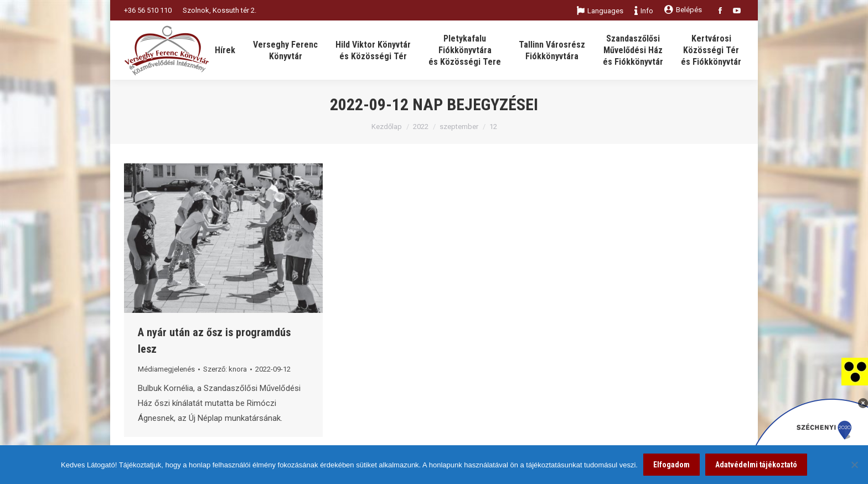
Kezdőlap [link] (387, 127)
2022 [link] (421, 127)
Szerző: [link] (225, 369)
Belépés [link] (683, 10)
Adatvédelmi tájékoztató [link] (756, 465)
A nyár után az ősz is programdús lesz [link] (214, 341)
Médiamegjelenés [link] (166, 369)
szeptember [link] (459, 127)
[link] (855, 371)
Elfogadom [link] (671, 465)
